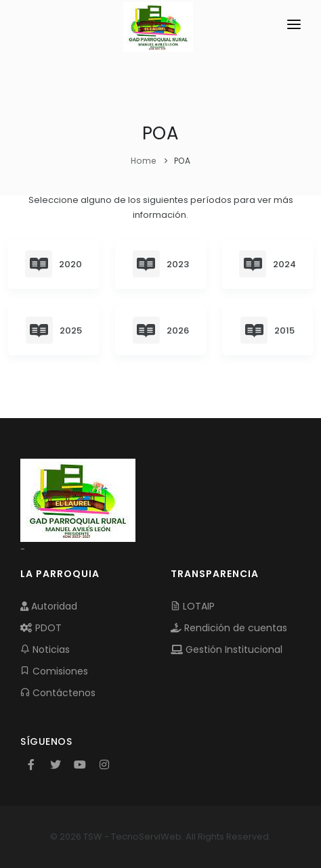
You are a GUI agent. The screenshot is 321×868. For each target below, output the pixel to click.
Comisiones (54, 671)
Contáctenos (58, 693)
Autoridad (49, 606)
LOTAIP (193, 606)
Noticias (45, 649)
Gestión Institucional (227, 649)
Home (144, 161)
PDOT (41, 628)
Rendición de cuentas (229, 628)
